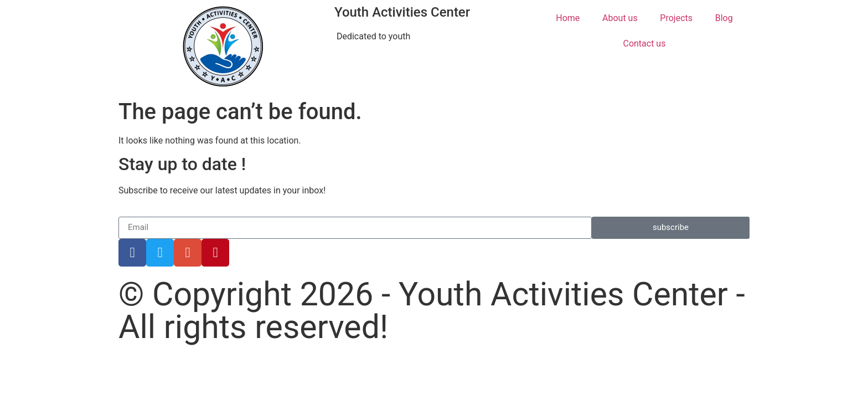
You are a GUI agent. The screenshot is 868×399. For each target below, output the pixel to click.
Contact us (644, 44)
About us (620, 18)
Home (568, 18)
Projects (676, 18)
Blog (724, 18)
